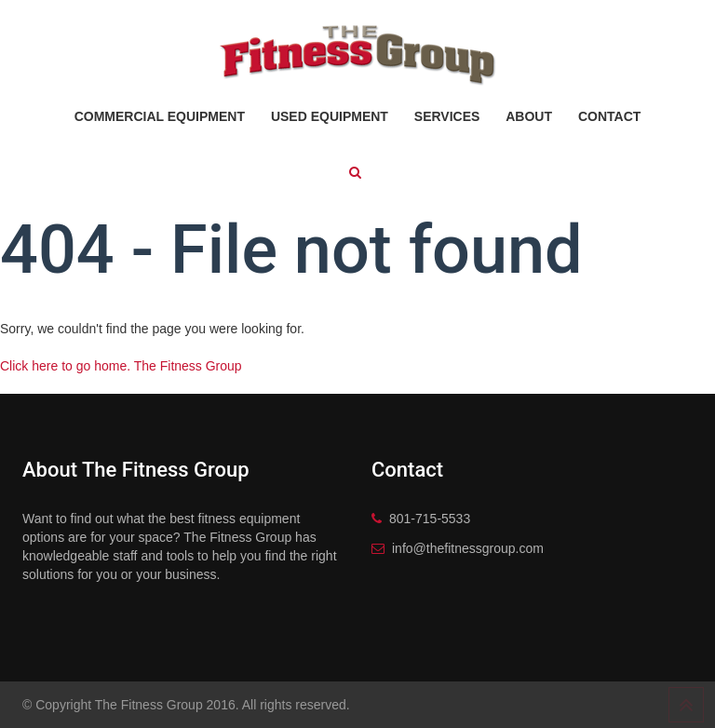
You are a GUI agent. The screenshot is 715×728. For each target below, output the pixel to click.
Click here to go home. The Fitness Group (121, 366)
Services (447, 116)
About (529, 116)
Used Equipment (330, 116)
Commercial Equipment (160, 116)
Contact (609, 116)
